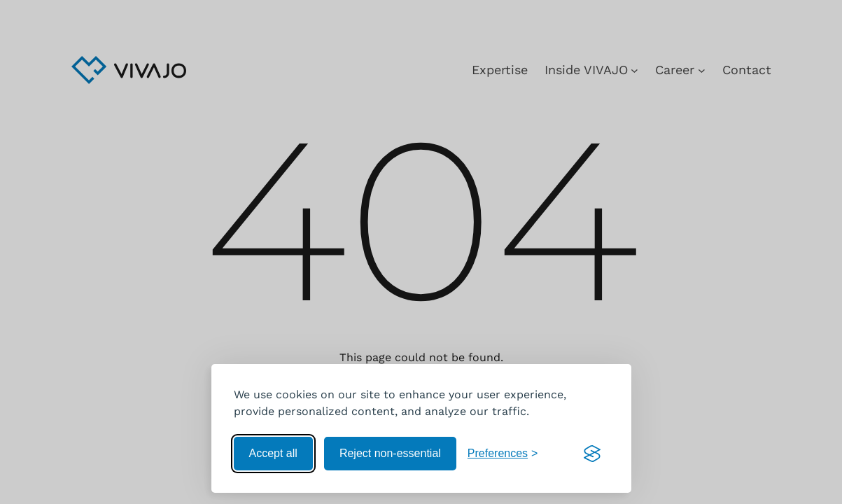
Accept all (273, 453)
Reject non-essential (390, 453)
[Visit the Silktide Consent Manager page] (592, 454)
